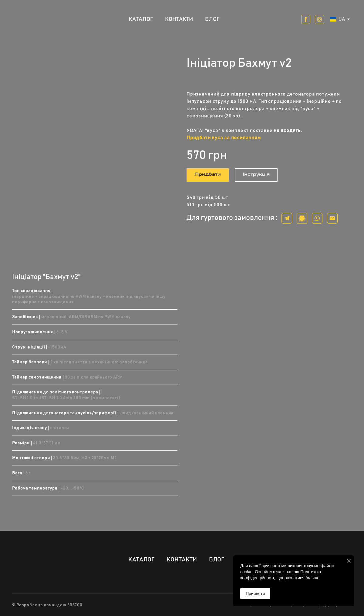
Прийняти (255, 594)
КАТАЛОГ (141, 19)
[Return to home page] (32, 19)
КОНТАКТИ (179, 19)
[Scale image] (95, 139)
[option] (338, 19)
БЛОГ (212, 19)
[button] (306, 19)
